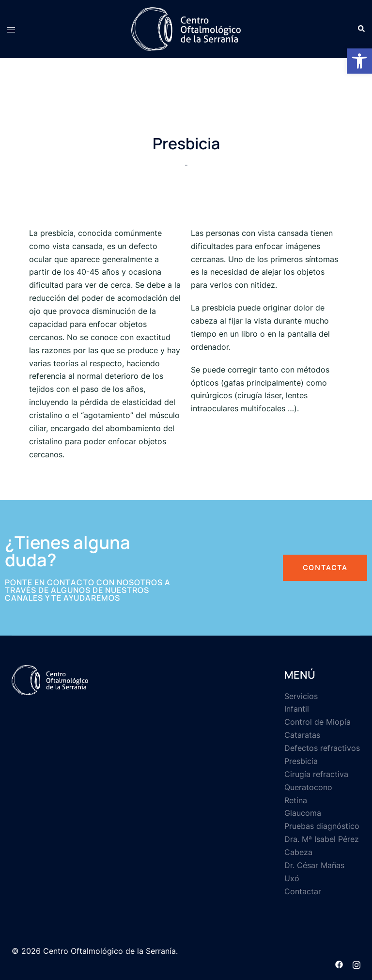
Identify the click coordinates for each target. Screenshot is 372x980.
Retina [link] (296, 800)
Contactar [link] (303, 891)
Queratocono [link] (308, 787)
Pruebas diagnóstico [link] (322, 826)
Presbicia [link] (301, 761)
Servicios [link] (301, 696)
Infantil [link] (297, 709)
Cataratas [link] (302, 735)
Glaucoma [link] (303, 813)
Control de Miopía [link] (318, 722)
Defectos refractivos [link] (322, 748)
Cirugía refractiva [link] (316, 774)
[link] (359, 61)
